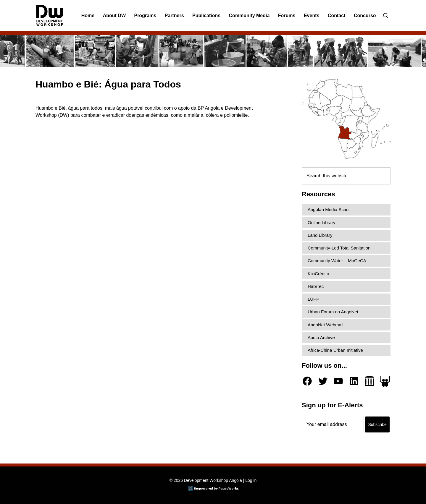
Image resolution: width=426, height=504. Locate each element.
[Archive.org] (370, 381)
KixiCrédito (318, 274)
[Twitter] (323, 381)
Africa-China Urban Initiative (335, 350)
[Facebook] (307, 381)
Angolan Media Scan (328, 209)
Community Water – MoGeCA (337, 261)
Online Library (321, 222)
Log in (251, 480)
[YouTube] (338, 381)
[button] (386, 16)
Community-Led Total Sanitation (339, 248)
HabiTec (316, 286)
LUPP (313, 299)
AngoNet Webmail (326, 325)
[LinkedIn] (354, 381)
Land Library (320, 235)
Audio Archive (321, 337)
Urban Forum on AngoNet (333, 312)
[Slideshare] (385, 381)
